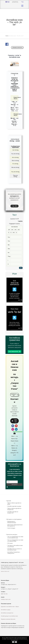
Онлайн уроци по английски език (9, 616)
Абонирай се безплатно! (17, 47)
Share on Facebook (7, 44)
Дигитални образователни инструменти (15, 525)
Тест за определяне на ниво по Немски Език (15, 541)
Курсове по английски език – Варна (10, 607)
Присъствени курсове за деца (14, 503)
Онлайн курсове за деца (14, 506)
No (16, 642)
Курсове (9, 501)
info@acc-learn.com (6, 599)
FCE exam (10, 543)
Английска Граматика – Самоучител (14, 553)
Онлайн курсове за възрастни (13, 512)
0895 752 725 (4, 594)
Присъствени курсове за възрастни (14, 509)
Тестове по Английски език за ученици (15, 546)
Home (7, 36)
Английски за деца (6, 610)
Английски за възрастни (7, 613)
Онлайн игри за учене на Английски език (15, 549)
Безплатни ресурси (12, 534)
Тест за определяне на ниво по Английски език (15, 537)
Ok (13, 642)
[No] (27, 640)
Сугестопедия (11, 528)
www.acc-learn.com (5, 571)
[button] (14, 64)
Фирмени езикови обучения (8, 619)
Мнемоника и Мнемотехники (12, 522)
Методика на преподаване (14, 519)
